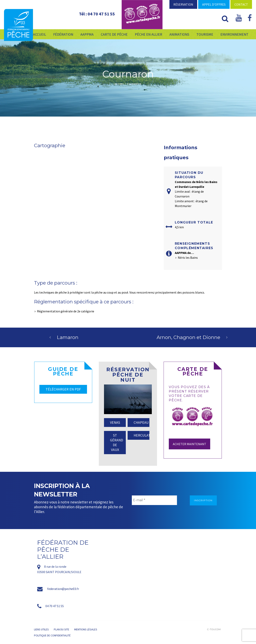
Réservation (183, 4)
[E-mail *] (154, 500)
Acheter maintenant (189, 444)
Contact (241, 4)
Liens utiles (41, 629)
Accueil (119, 84)
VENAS (115, 422)
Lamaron (68, 337)
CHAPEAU (141, 422)
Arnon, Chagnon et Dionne (188, 337)
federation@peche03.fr (63, 589)
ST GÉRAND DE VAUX (116, 442)
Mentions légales (86, 629)
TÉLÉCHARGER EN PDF (63, 389)
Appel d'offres (214, 4)
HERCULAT (141, 435)
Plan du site (61, 629)
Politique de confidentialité (52, 635)
